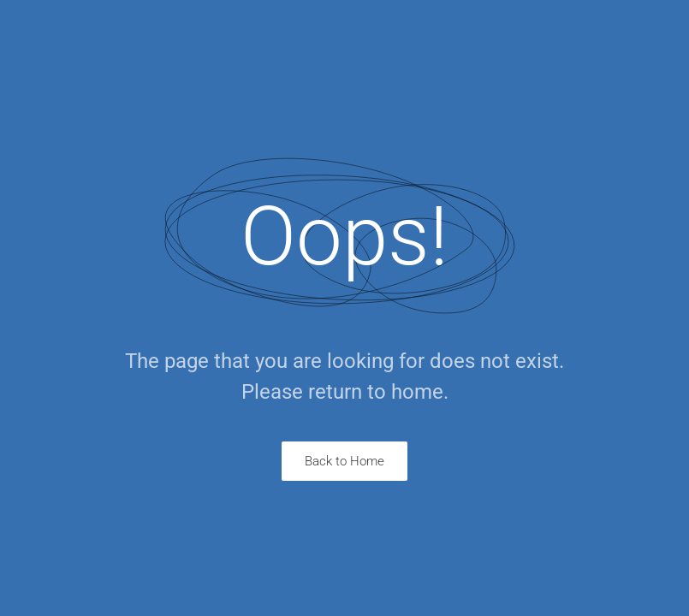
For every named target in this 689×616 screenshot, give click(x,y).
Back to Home (344, 461)
